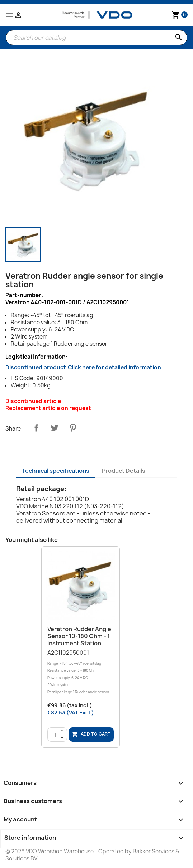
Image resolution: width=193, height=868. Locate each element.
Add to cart (91, 735)
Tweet (55, 428)
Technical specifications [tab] (56, 471)
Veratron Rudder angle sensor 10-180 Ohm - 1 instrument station (79, 636)
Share (36, 428)
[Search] (96, 38)
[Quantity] (56, 735)
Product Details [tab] (124, 471)
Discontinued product (84, 367)
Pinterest (73, 428)
